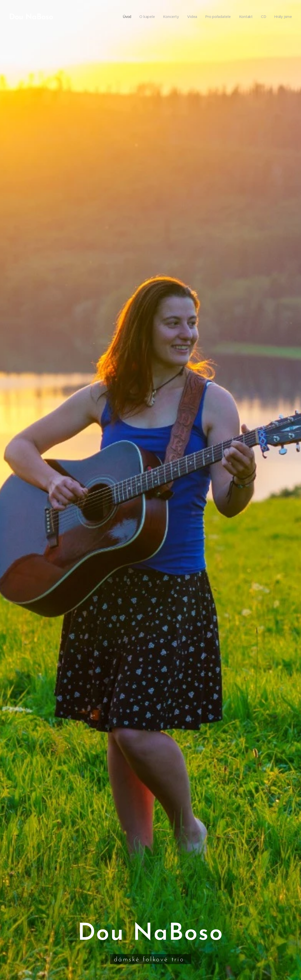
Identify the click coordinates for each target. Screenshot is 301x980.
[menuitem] (126, 17)
